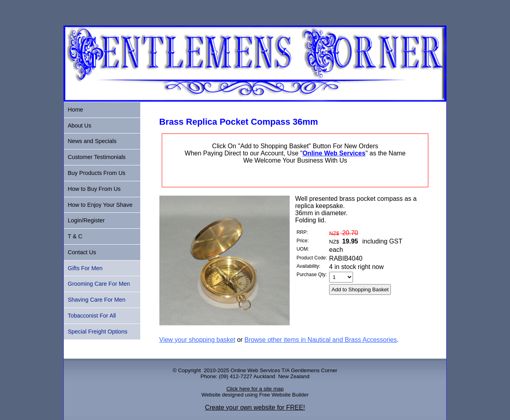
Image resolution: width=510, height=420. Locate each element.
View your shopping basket (197, 340)
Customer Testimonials (97, 157)
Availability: (308, 266)
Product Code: (312, 258)
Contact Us (82, 252)
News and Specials (92, 141)
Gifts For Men (85, 268)
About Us (79, 126)
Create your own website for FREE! (255, 407)
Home (75, 110)
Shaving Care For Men (97, 300)
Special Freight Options (98, 332)
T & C (75, 236)
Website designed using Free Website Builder (255, 395)
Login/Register (86, 220)
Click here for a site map (255, 389)
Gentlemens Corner (314, 370)
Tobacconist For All (92, 316)
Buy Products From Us (97, 173)
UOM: (303, 249)
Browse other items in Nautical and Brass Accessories (321, 340)
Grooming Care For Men (99, 284)
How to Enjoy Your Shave (100, 205)
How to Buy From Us (94, 189)
